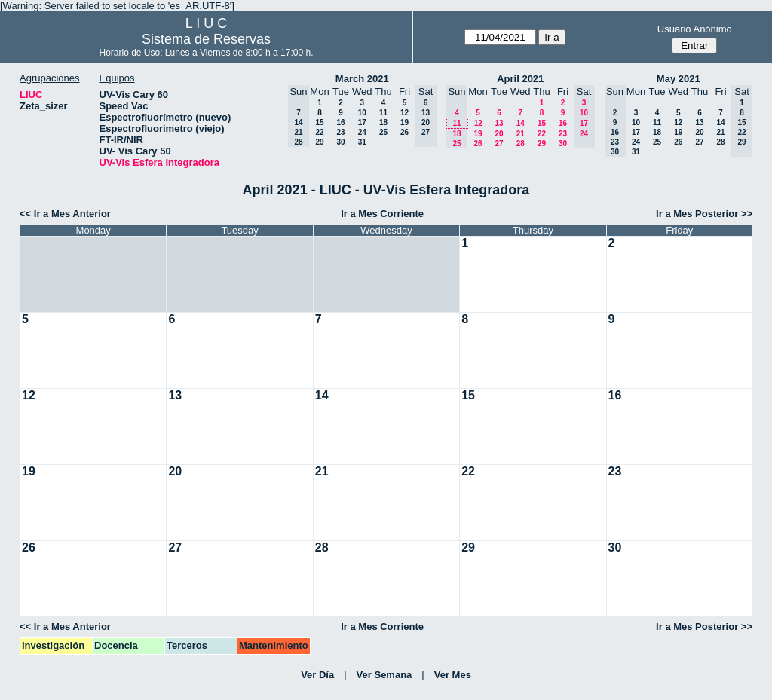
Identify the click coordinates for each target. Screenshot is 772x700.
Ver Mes (453, 675)
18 (383, 122)
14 (521, 123)
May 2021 (679, 79)
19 (404, 122)
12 (404, 113)
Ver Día (317, 675)
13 (499, 123)
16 (340, 122)
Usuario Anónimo (695, 29)
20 (499, 134)
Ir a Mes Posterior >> (704, 214)
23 (340, 132)
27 (499, 144)
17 (362, 122)
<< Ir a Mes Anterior (65, 214)
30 (340, 142)
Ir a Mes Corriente (382, 214)
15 (319, 122)
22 (319, 132)
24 (362, 132)
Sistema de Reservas (206, 39)
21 (521, 134)
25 (383, 132)
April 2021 (520, 79)
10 (362, 113)
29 (319, 142)
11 (383, 113)
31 (362, 142)
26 (404, 132)
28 (521, 144)
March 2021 (362, 79)
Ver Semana (384, 675)
